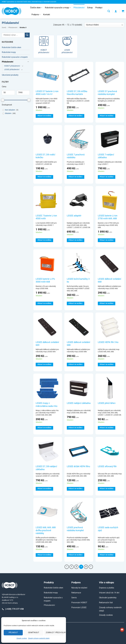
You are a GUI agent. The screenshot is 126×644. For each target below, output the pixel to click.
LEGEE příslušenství (12, 70)
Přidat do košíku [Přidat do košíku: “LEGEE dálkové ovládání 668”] (107, 303)
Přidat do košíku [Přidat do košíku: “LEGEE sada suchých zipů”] (107, 555)
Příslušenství (79, 8)
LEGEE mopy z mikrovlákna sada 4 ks (47, 404)
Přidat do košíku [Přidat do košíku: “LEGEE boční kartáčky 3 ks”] (75, 303)
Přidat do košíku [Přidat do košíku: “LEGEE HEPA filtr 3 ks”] (107, 364)
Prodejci (99, 8)
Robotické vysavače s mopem (15, 57)
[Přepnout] (28, 62)
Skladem (8, 113)
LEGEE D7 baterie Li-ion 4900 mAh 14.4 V (47, 93)
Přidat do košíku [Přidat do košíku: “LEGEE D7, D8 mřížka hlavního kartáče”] (75, 116)
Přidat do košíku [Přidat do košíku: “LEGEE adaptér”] (75, 240)
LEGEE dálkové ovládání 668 (109, 280)
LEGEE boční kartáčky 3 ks (78, 280)
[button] (116, 11)
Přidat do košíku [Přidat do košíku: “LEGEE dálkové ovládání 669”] (44, 364)
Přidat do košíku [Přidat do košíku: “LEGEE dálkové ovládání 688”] (75, 364)
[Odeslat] (27, 35)
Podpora (36, 15)
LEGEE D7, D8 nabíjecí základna (46, 468)
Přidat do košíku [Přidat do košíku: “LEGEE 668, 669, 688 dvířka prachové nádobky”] (44, 555)
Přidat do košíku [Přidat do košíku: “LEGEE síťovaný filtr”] (107, 489)
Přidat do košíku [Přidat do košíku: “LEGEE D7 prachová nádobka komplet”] (107, 116)
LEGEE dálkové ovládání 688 (78, 344)
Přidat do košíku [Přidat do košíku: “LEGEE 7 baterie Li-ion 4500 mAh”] (44, 240)
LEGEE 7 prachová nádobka (76, 156)
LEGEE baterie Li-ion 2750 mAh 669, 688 (108, 217)
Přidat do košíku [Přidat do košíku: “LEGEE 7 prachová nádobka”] (75, 177)
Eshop (90, 8)
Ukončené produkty (10, 75)
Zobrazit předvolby (55, 633)
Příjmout (13, 633)
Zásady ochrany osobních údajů (39, 638)
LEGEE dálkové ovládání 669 (47, 344)
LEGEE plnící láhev (107, 403)
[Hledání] (109, 11)
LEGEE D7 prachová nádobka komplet (107, 93)
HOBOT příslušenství (12, 66)
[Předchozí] (67, 567)
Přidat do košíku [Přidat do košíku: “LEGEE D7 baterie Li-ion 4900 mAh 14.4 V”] (44, 116)
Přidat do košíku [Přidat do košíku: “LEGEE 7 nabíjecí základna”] (107, 177)
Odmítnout (34, 633)
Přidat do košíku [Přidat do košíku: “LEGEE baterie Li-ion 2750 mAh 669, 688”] (107, 240)
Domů (4, 27)
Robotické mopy (9, 52)
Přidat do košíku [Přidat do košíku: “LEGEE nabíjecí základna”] (75, 428)
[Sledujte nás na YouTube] (122, 630)
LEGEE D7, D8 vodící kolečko (45, 156)
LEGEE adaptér (74, 216)
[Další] (91, 567)
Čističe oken (36, 8)
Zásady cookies (22, 638)
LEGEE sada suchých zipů (108, 529)
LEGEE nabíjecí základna (79, 403)
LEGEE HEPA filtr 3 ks (108, 342)
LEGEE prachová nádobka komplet (75, 529)
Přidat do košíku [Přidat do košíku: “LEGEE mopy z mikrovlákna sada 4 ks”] (44, 428)
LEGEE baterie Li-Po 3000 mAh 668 (45, 280)
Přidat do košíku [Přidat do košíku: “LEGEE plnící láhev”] (107, 428)
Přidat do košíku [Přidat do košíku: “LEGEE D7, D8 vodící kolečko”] (44, 177)
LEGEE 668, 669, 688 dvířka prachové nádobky (46, 530)
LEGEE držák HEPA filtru (78, 466)
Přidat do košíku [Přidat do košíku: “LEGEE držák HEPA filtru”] (75, 489)
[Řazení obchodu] (104, 25)
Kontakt (47, 15)
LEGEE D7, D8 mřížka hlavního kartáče (77, 93)
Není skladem (10, 110)
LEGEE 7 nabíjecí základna (106, 156)
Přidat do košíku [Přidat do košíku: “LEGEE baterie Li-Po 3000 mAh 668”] (44, 303)
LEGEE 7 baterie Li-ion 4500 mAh (46, 217)
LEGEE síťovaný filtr (107, 466)
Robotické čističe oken (12, 47)
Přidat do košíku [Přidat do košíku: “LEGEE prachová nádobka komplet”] (75, 555)
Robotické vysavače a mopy (58, 8)
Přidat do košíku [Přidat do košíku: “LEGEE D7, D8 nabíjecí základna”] (44, 489)
